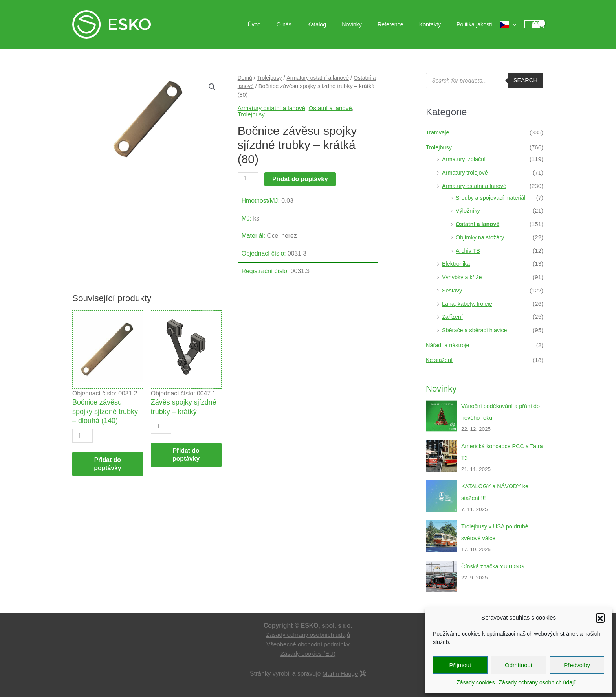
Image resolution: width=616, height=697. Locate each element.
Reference (402, 24)
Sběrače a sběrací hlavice (476, 330)
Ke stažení (440, 360)
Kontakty (437, 24)
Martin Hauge (340, 674)
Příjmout (460, 665)
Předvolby (577, 665)
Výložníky (468, 211)
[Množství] (248, 179)
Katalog (337, 24)
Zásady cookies (476, 682)
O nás (309, 24)
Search (525, 80)
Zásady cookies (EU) (308, 654)
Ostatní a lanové (334, 108)
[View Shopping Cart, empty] (534, 25)
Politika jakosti (477, 24)
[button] (600, 618)
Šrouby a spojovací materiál (492, 198)
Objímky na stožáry (481, 237)
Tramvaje (438, 132)
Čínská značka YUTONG (494, 566)
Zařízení (453, 317)
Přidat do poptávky (301, 179)
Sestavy (452, 290)
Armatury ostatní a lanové (320, 78)
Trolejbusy (270, 78)
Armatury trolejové (466, 172)
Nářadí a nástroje (448, 345)
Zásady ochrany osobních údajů (537, 682)
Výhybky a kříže (463, 277)
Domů (245, 78)
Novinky (368, 24)
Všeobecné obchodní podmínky (308, 644)
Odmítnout (519, 665)
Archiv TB (468, 251)
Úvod (283, 24)
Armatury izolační (465, 159)
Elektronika (456, 264)
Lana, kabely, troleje (468, 304)
